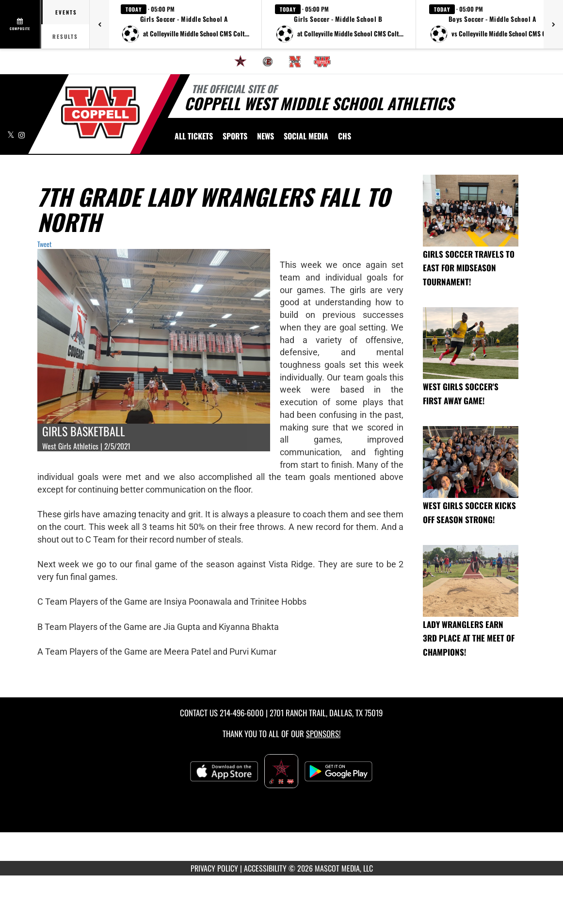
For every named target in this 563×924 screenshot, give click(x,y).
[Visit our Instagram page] (22, 135)
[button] (185, 24)
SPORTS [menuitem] (235, 136)
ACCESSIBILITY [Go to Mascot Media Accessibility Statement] (265, 868)
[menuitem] (241, 62)
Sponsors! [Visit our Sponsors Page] (323, 734)
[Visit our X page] (12, 135)
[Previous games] (99, 24)
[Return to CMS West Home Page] (100, 112)
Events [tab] (66, 12)
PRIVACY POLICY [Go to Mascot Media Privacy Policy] (214, 868)
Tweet (44, 244)
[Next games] (553, 24)
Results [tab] (65, 36)
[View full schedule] (21, 24)
